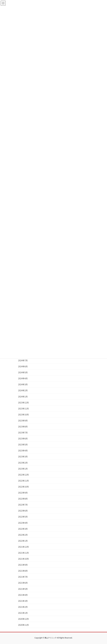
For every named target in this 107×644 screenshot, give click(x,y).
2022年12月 (23, 475)
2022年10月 (23, 487)
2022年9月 (23, 493)
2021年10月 (23, 559)
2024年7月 (23, 360)
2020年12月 (23, 619)
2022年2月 (23, 535)
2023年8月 (23, 427)
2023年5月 (23, 445)
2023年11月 (23, 409)
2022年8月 (23, 499)
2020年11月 (23, 625)
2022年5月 (23, 517)
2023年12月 (23, 403)
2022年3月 (23, 529)
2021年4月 (23, 595)
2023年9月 (23, 421)
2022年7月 (23, 505)
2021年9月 (23, 565)
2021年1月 (23, 613)
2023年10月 (23, 415)
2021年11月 (23, 553)
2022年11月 (23, 481)
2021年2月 (23, 607)
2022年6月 (23, 511)
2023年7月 (23, 433)
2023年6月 (23, 439)
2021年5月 (23, 589)
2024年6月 (23, 366)
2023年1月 (23, 469)
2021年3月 (23, 601)
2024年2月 (23, 390)
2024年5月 (23, 372)
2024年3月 (23, 384)
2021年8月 (23, 571)
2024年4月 (23, 378)
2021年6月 (23, 583)
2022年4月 (23, 523)
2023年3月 (23, 457)
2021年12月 (23, 547)
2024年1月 (23, 397)
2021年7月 (23, 577)
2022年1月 (23, 541)
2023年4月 (23, 451)
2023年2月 (23, 463)
